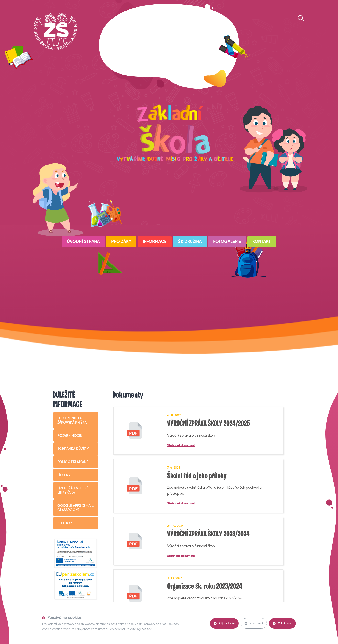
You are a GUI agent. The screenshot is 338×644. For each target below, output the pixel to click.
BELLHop (65, 523)
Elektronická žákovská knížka (72, 421)
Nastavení (254, 624)
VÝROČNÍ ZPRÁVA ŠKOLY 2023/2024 (208, 534)
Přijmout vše (224, 624)
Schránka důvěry (73, 449)
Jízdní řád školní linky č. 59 (72, 491)
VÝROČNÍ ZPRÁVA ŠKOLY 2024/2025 (209, 424)
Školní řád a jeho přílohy (197, 476)
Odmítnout (282, 624)
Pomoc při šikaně (73, 462)
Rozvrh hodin (70, 436)
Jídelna (64, 475)
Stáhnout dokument (181, 445)
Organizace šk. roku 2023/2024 (205, 587)
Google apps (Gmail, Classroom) (76, 508)
